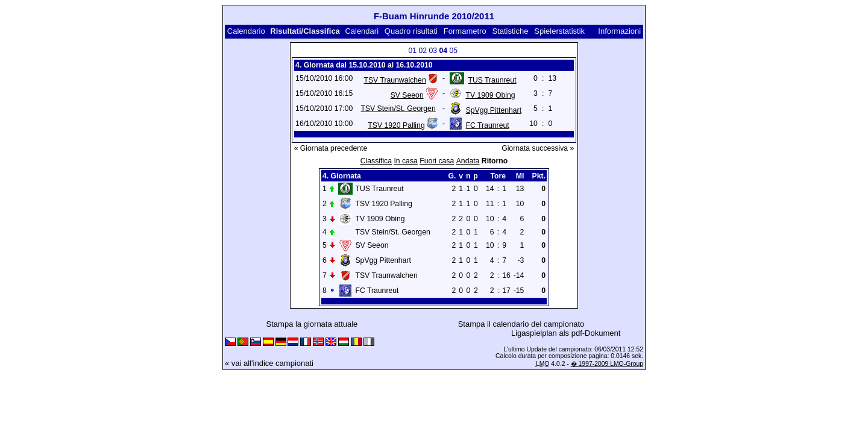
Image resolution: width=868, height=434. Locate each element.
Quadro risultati (411, 31)
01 (412, 51)
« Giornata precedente (331, 148)
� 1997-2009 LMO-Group (607, 364)
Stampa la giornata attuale (312, 324)
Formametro (465, 31)
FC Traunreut (488, 125)
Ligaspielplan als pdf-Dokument (566, 333)
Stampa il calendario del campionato (521, 324)
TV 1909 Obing (490, 95)
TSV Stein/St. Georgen (398, 108)
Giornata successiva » (538, 148)
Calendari (362, 31)
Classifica (376, 161)
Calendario (246, 31)
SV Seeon (407, 95)
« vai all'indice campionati (269, 363)
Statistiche (510, 31)
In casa (405, 161)
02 (423, 51)
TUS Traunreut (492, 80)
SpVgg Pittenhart (494, 110)
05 (453, 51)
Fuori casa (437, 161)
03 (433, 51)
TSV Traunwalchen (395, 80)
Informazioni (619, 31)
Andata (468, 161)
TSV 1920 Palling (396, 125)
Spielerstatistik (559, 31)
